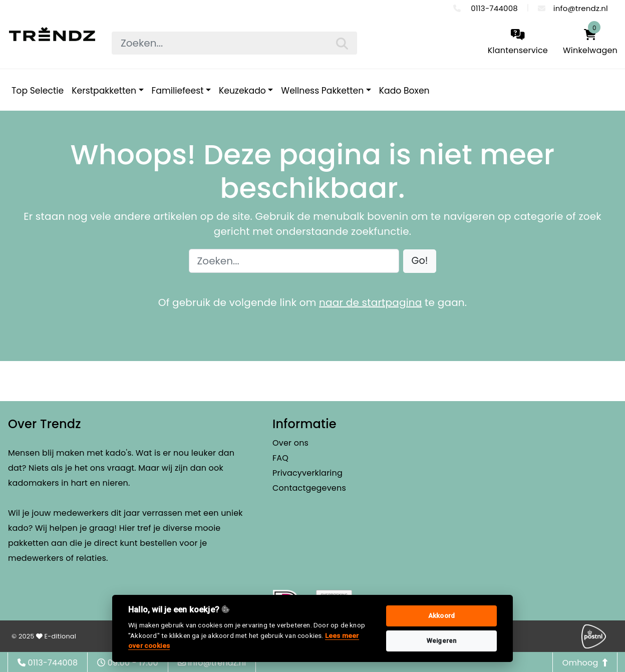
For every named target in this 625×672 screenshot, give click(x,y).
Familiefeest (178, 91)
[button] (420, 261)
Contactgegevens (309, 488)
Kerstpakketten (104, 91)
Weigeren (442, 641)
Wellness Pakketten (322, 91)
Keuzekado (242, 91)
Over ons (290, 443)
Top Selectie (38, 91)
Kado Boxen (404, 91)
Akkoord (441, 616)
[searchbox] (234, 43)
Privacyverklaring (307, 473)
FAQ (280, 458)
